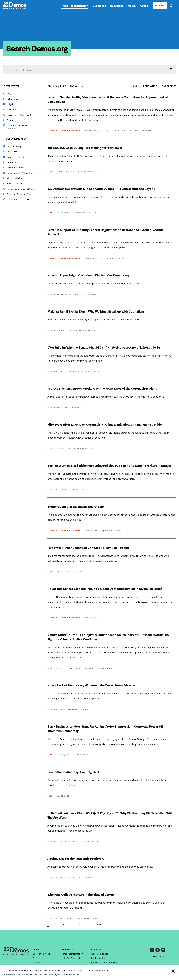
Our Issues (99, 6)
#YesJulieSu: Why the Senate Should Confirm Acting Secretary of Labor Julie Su (104, 347)
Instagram (163, 950)
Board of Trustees (41, 954)
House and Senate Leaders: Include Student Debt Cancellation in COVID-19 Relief (105, 589)
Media (132, 6)
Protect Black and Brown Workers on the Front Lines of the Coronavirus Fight (102, 388)
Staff (35, 958)
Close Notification (170, 972)
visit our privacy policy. (68, 974)
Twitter (158, 950)
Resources (117, 6)
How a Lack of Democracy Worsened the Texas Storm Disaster (91, 685)
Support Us (68, 949)
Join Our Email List (71, 958)
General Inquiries (100, 954)
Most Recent (167, 86)
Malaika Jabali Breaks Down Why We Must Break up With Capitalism (96, 311)
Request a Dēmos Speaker (104, 962)
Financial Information (72, 954)
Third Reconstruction (75, 6)
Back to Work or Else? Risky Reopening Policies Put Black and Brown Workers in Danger (109, 465)
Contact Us (97, 949)
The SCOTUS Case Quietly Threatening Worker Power (85, 148)
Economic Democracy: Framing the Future (77, 772)
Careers (37, 962)
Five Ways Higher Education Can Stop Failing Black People (89, 548)
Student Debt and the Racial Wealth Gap (76, 506)
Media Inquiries (99, 958)
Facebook (152, 950)
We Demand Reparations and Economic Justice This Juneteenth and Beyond (102, 189)
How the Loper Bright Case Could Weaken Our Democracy (88, 275)
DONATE (160, 5)
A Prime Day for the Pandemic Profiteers (76, 858)
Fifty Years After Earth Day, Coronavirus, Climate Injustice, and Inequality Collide (105, 424)
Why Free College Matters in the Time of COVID (81, 894)
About (144, 6)
